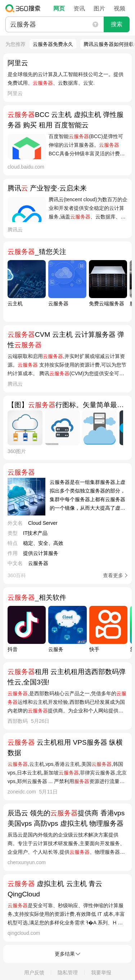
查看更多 (113, 575)
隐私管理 (68, 972)
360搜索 (25, 8)
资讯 (79, 8)
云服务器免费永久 (53, 44)
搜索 (117, 24)
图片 (99, 8)
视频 (120, 8)
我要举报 (101, 972)
